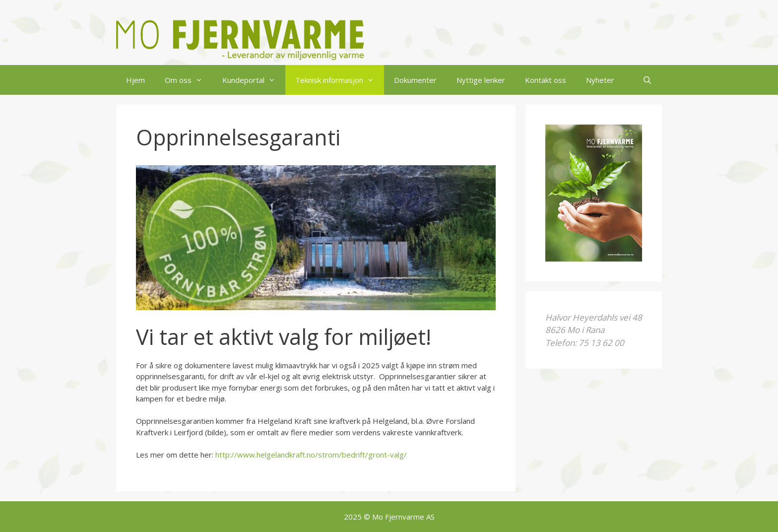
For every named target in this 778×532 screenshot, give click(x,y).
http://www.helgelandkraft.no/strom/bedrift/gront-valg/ (311, 455)
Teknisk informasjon (340, 80)
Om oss (189, 80)
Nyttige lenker (481, 80)
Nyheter (600, 80)
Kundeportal (254, 80)
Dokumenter (415, 80)
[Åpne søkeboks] (647, 80)
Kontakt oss (546, 80)
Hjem (135, 80)
